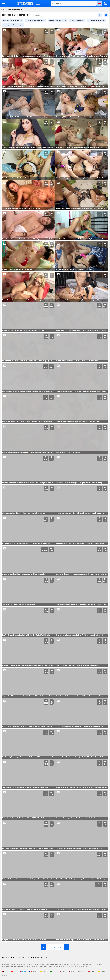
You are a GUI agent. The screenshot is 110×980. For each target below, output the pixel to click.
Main (3, 10)
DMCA (30, 957)
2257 (50, 957)
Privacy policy (40, 957)
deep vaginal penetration (58, 20)
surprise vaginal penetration (12, 20)
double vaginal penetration (35, 20)
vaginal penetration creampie (13, 25)
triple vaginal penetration (97, 20)
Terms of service (19, 957)
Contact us (6, 957)
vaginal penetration (77, 20)
